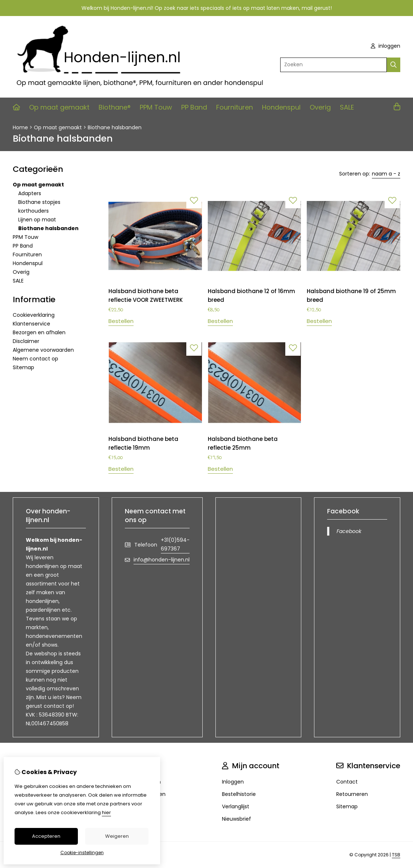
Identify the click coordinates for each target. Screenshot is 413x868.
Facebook (349, 531)
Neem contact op (35, 359)
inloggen (386, 46)
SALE (347, 107)
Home (20, 127)
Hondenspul (281, 107)
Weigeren (117, 836)
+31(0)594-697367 (175, 544)
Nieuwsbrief (237, 819)
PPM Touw (156, 107)
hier (106, 812)
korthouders (33, 211)
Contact (347, 782)
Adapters (30, 193)
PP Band (194, 107)
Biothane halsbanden (115, 127)
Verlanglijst (236, 806)
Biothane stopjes (39, 202)
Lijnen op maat (37, 220)
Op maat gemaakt (59, 107)
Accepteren (46, 836)
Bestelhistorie (239, 794)
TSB (396, 855)
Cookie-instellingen (82, 853)
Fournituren (235, 107)
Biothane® (115, 107)
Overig (320, 107)
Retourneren (352, 794)
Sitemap (23, 367)
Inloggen (233, 782)
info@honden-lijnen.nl (162, 560)
